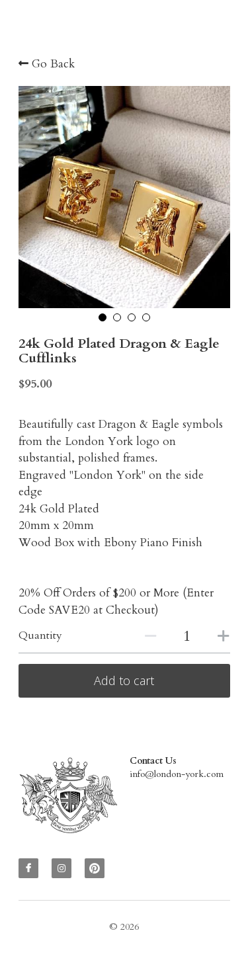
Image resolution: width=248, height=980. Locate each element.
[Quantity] (187, 636)
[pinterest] (95, 872)
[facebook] (28, 872)
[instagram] (62, 872)
